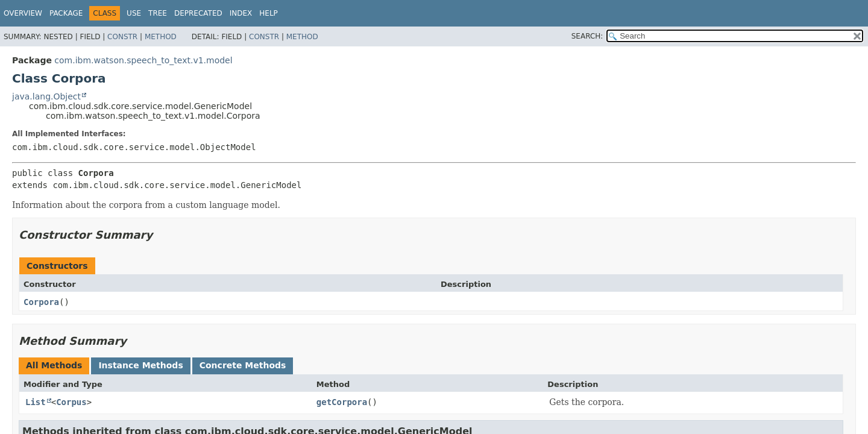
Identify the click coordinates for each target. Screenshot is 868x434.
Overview (23, 13)
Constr (122, 37)
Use (134, 13)
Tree (158, 13)
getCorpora (342, 402)
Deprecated (198, 13)
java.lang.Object (46, 96)
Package (66, 13)
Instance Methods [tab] (140, 365)
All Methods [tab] (54, 365)
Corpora (41, 302)
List (36, 402)
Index (241, 13)
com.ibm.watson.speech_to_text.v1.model (143, 60)
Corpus (71, 402)
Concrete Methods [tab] (243, 365)
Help (269, 13)
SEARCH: (587, 36)
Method (161, 37)
